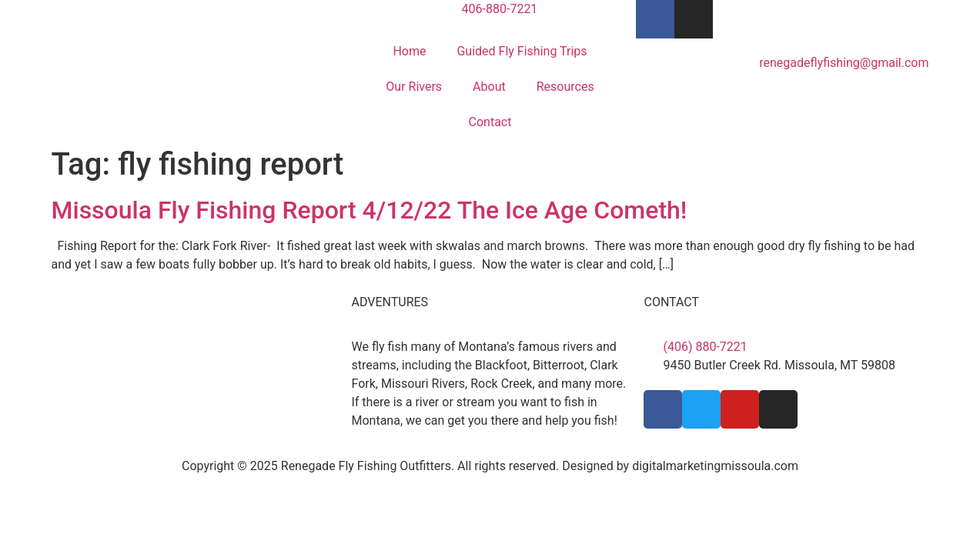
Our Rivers (414, 87)
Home (409, 51)
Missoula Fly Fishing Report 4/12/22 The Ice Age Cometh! (370, 210)
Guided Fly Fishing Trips (522, 51)
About (489, 87)
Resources (565, 87)
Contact (490, 122)
